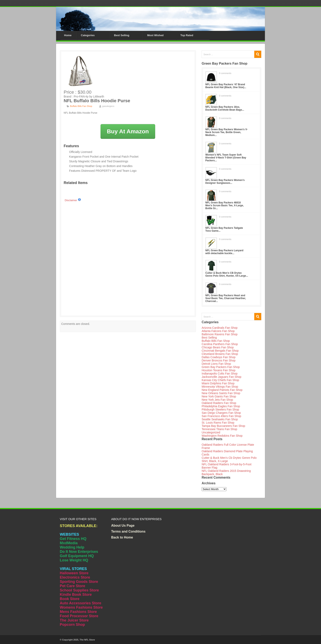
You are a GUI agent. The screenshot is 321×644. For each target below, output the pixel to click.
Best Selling (122, 35)
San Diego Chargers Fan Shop (221, 413)
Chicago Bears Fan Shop (218, 347)
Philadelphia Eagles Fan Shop (221, 406)
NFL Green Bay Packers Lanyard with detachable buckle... (224, 252)
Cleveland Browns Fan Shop (220, 354)
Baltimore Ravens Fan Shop (220, 334)
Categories (88, 35)
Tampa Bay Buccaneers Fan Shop (223, 426)
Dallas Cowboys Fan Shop (219, 357)
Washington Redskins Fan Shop (222, 436)
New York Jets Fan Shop (217, 400)
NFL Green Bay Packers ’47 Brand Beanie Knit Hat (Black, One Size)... (226, 86)
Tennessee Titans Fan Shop (219, 429)
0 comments (225, 73)
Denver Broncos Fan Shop (219, 360)
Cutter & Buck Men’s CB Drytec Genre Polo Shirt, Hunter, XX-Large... (227, 274)
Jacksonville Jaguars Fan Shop (222, 377)
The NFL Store (87, 640)
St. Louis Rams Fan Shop (218, 423)
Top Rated (187, 35)
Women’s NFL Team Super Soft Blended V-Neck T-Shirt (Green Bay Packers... (226, 158)
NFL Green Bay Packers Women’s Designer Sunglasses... (225, 182)
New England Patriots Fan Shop (222, 390)
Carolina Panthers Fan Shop (220, 344)
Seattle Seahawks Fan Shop (220, 419)
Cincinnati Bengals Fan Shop (220, 351)
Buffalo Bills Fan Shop (81, 106)
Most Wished (155, 35)
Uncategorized (211, 432)
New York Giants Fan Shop (219, 396)
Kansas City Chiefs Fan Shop (220, 380)
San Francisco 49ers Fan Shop (221, 416)
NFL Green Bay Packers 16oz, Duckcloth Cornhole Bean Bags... (225, 108)
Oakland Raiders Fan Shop (219, 403)
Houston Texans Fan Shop (219, 370)
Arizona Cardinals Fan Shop (220, 328)
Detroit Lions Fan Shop (216, 364)
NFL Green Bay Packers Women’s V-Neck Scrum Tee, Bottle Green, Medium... (227, 132)
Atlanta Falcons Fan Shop (218, 331)
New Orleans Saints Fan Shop (221, 393)
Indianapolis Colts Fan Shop (220, 374)
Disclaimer (73, 200)
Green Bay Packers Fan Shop (221, 367)
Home (68, 35)
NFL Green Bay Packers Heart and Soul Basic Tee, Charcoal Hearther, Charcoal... (226, 298)
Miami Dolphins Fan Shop (218, 383)
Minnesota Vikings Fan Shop (220, 387)
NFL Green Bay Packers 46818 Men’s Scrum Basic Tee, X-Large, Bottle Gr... (224, 205)
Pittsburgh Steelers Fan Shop (220, 410)
